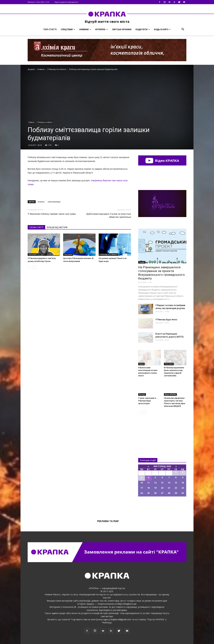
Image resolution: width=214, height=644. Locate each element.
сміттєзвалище (54, 202)
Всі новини (148, 431)
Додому (31, 69)
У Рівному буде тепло (166, 320)
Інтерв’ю (102, 29)
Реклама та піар (108, 521)
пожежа (41, 202)
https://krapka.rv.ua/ (127, 604)
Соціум (142, 262)
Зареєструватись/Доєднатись (66, 2)
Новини (85, 29)
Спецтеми (68, 29)
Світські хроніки (122, 29)
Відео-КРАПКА (162, 160)
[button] (183, 29)
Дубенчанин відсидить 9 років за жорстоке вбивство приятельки (109, 215)
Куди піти (143, 29)
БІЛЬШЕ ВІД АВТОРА (57, 227)
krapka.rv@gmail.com (121, 619)
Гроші (141, 364)
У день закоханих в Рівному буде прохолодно (147, 401)
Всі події (162, 507)
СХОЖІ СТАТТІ (36, 227)
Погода (142, 394)
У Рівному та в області (45, 122)
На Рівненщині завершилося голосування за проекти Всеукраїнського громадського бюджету (161, 273)
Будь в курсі (162, 29)
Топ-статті (50, 29)
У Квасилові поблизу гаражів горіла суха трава (52, 214)
